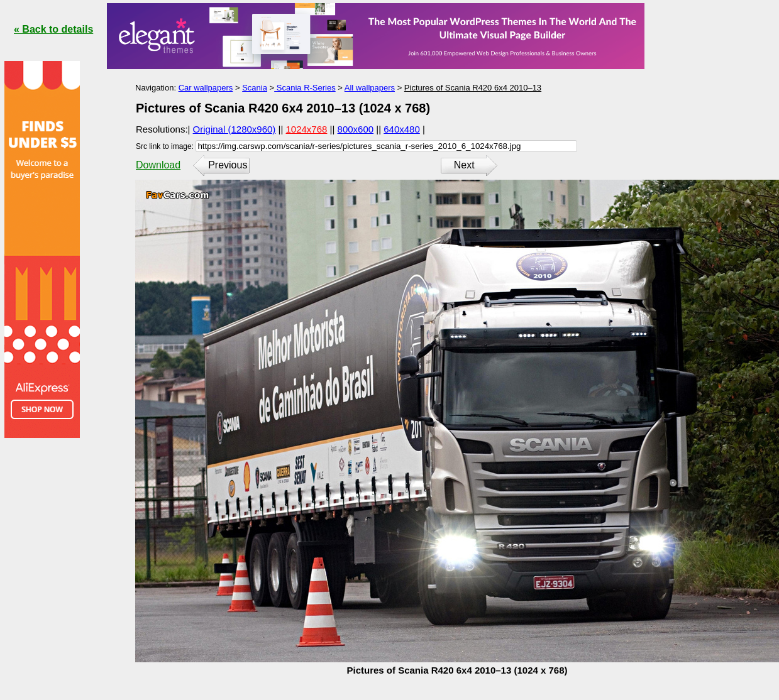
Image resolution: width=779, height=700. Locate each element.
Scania (255, 88)
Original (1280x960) (235, 129)
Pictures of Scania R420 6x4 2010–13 (473, 88)
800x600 (356, 129)
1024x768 (307, 129)
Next (464, 165)
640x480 (402, 129)
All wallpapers (370, 88)
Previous (228, 165)
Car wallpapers (206, 88)
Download (158, 165)
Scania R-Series (305, 88)
